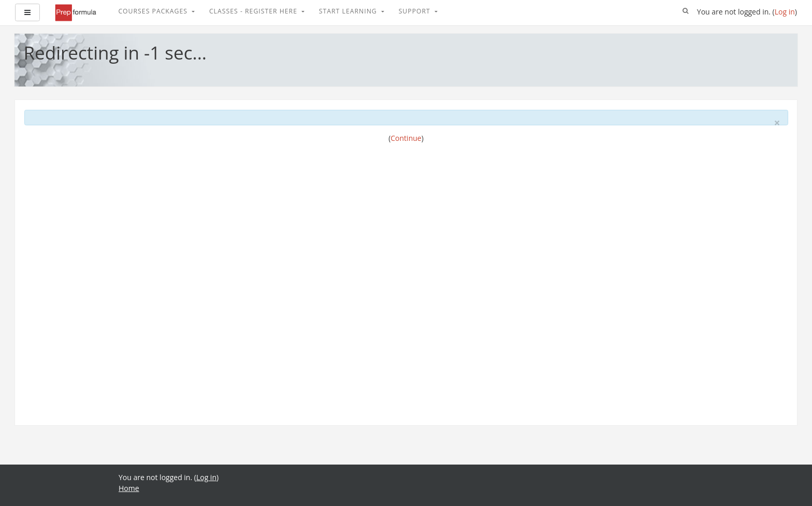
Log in (785, 12)
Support (416, 11)
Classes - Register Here (254, 11)
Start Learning (349, 11)
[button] (686, 11)
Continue (406, 138)
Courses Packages (154, 11)
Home (129, 488)
